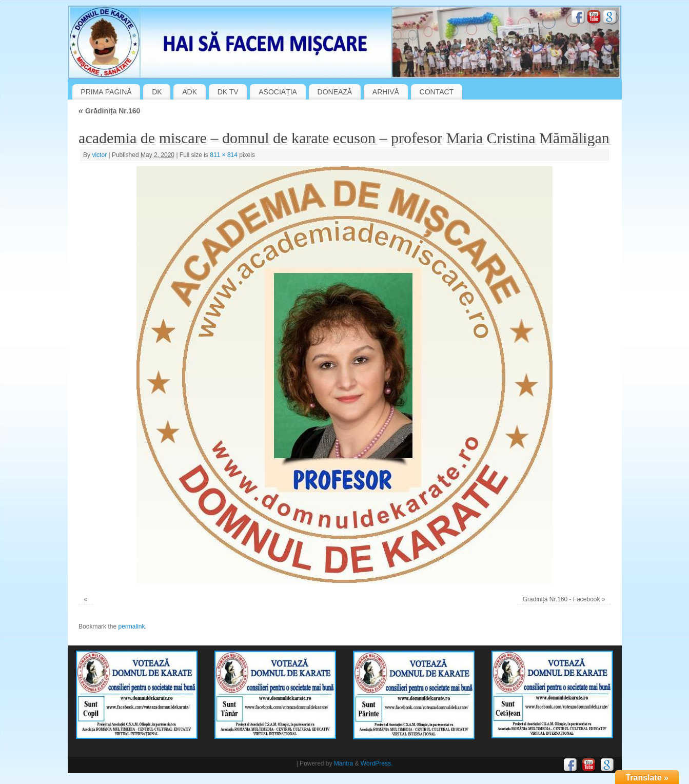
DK (157, 92)
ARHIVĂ (386, 92)
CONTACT (437, 92)
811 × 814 (224, 155)
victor (99, 155)
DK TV (228, 92)
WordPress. (377, 763)
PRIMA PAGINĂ (106, 92)
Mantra (343, 763)
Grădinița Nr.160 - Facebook (562, 599)
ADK (190, 92)
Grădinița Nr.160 (109, 111)
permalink (131, 626)
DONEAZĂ (335, 92)
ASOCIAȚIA (278, 92)
